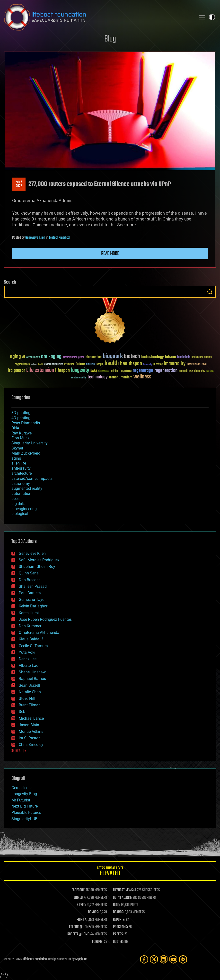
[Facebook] (144, 959)
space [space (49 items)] (210, 371)
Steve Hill (27, 698)
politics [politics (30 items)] (114, 371)
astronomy (21, 484)
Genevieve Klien (35, 238)
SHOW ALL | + (19, 751)
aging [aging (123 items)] (15, 357)
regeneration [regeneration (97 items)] (166, 371)
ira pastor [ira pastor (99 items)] (16, 371)
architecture (22, 473)
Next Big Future (25, 806)
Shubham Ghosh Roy (37, 567)
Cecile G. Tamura (33, 646)
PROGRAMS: (120, 927)
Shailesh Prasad (33, 586)
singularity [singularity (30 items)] (200, 371)
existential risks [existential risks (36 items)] (54, 364)
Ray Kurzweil (22, 433)
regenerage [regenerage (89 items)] (143, 371)
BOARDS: (119, 912)
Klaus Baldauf (31, 639)
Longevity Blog (24, 794)
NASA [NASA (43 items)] (94, 371)
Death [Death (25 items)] (41, 364)
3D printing (21, 413)
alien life (19, 463)
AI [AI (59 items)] (24, 357)
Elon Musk (20, 438)
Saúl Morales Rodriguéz (39, 560)
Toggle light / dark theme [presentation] (212, 17)
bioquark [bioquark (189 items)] (113, 356)
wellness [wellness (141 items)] (142, 377)
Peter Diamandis (26, 423)
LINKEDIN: (80, 898)
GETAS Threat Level (110, 872)
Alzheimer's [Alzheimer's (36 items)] (33, 357)
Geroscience (22, 788)
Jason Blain (29, 725)
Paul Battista (30, 593)
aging (16, 458)
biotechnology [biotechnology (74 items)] (153, 357)
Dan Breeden (30, 580)
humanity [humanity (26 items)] (148, 365)
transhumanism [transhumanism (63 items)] (121, 377)
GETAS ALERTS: (122, 898)
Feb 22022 (19, 184)
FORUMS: (98, 942)
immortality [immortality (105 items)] (175, 364)
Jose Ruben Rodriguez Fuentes (45, 619)
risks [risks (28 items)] (191, 371)
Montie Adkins (31, 731)
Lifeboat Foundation (35, 959)
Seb (22, 712)
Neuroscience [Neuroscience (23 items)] (104, 372)
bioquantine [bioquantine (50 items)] (94, 357)
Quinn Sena (29, 573)
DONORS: (93, 912)
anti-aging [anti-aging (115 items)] (51, 357)
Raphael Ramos (32, 679)
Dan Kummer (30, 626)
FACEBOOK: (78, 890)
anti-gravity (21, 468)
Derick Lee (28, 659)
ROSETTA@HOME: (79, 934)
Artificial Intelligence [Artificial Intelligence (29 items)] (74, 357)
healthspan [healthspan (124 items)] (131, 364)
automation (21, 494)
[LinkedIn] (164, 959)
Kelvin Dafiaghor (33, 606)
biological (20, 514)
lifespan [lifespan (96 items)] (62, 371)
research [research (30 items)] (183, 371)
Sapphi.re (81, 959)
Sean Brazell (29, 685)
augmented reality (27, 488)
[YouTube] (173, 959)
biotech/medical (60, 238)
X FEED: (81, 905)
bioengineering (24, 509)
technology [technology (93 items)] (98, 377)
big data (18, 504)
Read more (110, 253)
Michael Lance (31, 718)
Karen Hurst (29, 613)
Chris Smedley (31, 745)
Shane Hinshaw (32, 672)
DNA (15, 428)
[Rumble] (183, 959)
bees (15, 499)
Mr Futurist (21, 800)
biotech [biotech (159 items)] (132, 356)
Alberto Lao (29, 666)
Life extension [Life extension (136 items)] (40, 370)
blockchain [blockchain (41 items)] (184, 357)
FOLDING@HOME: (80, 927)
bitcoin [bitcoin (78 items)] (171, 357)
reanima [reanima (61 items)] (126, 371)
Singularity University (30, 443)
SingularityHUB (24, 819)
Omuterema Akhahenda (39, 633)
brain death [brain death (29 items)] (197, 357)
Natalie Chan (30, 692)
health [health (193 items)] (112, 363)
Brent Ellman (30, 705)
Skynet (17, 448)
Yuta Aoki (27, 652)
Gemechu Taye (31, 600)
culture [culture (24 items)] (34, 364)
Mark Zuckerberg (26, 453)
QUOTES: (118, 942)
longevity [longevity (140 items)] (80, 370)
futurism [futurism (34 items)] (91, 365)
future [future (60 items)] (80, 364)
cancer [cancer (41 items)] (208, 357)
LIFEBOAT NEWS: (123, 890)
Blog (110, 39)
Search (210, 292)
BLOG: (117, 905)
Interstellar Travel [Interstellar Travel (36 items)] (197, 364)
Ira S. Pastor (29, 738)
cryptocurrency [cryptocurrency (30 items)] (22, 364)
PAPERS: (118, 934)
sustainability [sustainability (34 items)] (79, 378)
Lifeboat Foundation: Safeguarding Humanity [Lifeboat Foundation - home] (98, 17)
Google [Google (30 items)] (100, 364)
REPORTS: (119, 920)
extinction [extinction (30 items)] (69, 364)
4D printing (21, 418)
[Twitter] (154, 959)
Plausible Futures (26, 813)
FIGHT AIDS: (84, 920)
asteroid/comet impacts (32, 478)
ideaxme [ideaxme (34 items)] (158, 365)
